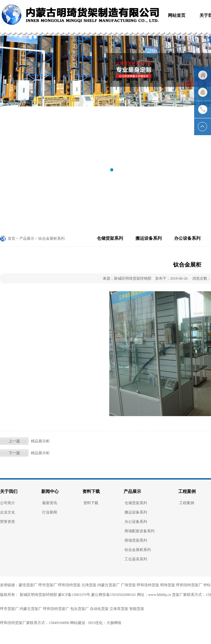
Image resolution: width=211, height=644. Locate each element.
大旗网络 (114, 623)
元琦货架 (89, 585)
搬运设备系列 (149, 238)
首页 (12, 238)
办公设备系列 (187, 238)
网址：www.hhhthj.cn (154, 595)
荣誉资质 (7, 522)
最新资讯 (50, 503)
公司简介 (7, 503)
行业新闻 (50, 512)
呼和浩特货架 (69, 585)
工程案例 (187, 492)
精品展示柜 (40, 441)
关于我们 (9, 492)
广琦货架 (128, 585)
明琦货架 (168, 585)
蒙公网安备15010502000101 (114, 595)
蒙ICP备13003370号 (74, 595)
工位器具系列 (136, 559)
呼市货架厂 (48, 585)
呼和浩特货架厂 (189, 585)
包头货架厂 (80, 609)
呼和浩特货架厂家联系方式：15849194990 (35, 623)
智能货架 (137, 609)
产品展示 (132, 492)
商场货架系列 (136, 540)
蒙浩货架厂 (28, 585)
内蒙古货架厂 (109, 585)
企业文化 (7, 512)
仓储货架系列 (110, 238)
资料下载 (91, 492)
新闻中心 (50, 492)
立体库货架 (119, 609)
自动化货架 (99, 609)
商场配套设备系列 (140, 531)
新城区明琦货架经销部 (38, 595)
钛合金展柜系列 (138, 550)
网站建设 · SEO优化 (86, 623)
